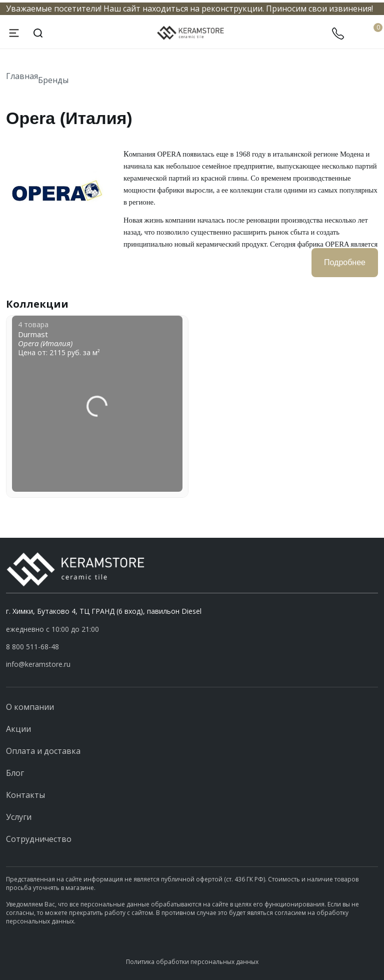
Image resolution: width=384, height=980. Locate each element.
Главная (22, 76)
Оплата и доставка (43, 751)
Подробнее (345, 262)
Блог (15, 773)
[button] (192, 647)
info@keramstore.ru (38, 664)
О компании (30, 707)
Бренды (53, 80)
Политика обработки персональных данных (192, 962)
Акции (18, 729)
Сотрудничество (39, 839)
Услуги (19, 817)
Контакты (25, 795)
